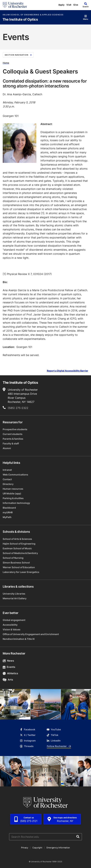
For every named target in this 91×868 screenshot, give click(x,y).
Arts (8, 680)
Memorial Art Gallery (15, 598)
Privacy (25, 848)
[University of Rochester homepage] (15, 5)
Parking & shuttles (13, 498)
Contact (7, 479)
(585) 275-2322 (18, 408)
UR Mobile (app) (12, 493)
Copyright (37, 848)
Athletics (10, 673)
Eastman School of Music (17, 548)
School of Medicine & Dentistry (20, 553)
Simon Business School (16, 563)
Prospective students (15, 429)
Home (6, 63)
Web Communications (15, 475)
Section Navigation (18, 55)
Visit (69, 5)
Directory (8, 484)
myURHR (8, 512)
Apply (61, 5)
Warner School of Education (19, 567)
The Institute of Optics (20, 20)
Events (9, 667)
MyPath (7, 517)
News (8, 661)
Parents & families (13, 439)
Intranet (7, 470)
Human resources (13, 489)
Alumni (7, 448)
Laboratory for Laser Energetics (21, 572)
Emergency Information (58, 848)
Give (76, 5)
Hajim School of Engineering (19, 544)
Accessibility (10, 625)
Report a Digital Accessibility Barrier (67, 371)
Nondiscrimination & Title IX (19, 639)
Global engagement (14, 620)
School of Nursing (13, 558)
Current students (13, 434)
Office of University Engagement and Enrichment (31, 634)
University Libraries (14, 594)
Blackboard (9, 508)
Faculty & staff (11, 443)
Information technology (16, 503)
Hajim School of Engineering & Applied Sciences (33, 15)
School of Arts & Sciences (17, 539)
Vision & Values (12, 629)
